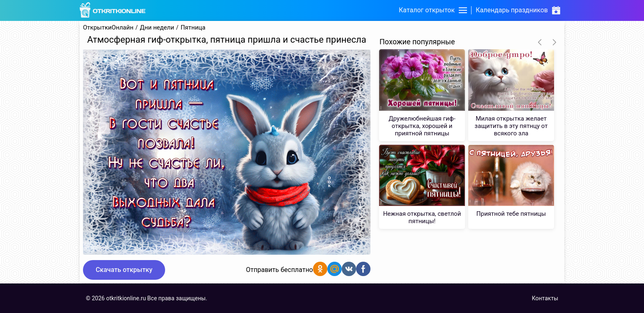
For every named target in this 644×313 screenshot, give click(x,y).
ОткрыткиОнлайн (108, 28)
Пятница (193, 28)
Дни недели (157, 28)
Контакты (545, 298)
